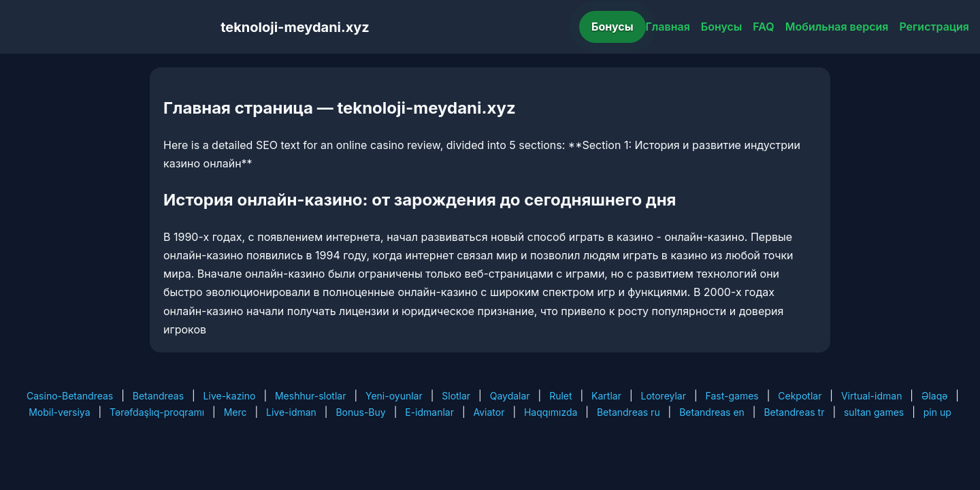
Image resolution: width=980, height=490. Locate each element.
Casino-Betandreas (70, 396)
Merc (235, 412)
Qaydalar (510, 396)
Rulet (560, 396)
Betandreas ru (628, 412)
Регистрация (934, 27)
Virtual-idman (871, 396)
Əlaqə (934, 396)
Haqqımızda (551, 412)
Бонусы (612, 27)
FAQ (763, 27)
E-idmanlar (429, 412)
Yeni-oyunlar (394, 396)
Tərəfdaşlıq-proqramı (157, 412)
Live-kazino (230, 396)
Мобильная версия (837, 27)
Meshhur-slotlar (310, 396)
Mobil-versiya (59, 412)
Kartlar (606, 396)
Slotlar (456, 396)
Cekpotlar (800, 396)
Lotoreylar (663, 396)
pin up (937, 412)
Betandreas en (712, 412)
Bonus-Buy (360, 412)
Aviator (489, 412)
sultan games (874, 412)
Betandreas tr (794, 412)
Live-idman (291, 412)
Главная (668, 27)
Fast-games (732, 396)
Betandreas (158, 396)
